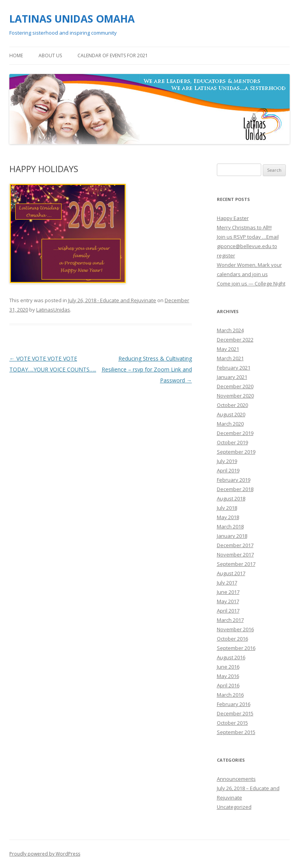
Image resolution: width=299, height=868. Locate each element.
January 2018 (232, 536)
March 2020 (230, 424)
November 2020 (235, 396)
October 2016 (232, 639)
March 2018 (230, 526)
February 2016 (234, 704)
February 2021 (234, 368)
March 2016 (230, 695)
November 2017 (235, 555)
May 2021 (228, 349)
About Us (50, 55)
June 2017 (228, 592)
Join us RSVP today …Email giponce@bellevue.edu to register (248, 246)
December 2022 (235, 340)
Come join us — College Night (251, 283)
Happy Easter (233, 218)
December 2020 (235, 386)
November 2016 (235, 629)
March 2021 (230, 358)
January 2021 (232, 377)
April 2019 (228, 470)
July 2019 (227, 461)
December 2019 (235, 433)
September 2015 (236, 732)
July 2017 (227, 583)
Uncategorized (234, 807)
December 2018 (235, 489)
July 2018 (227, 508)
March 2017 (230, 620)
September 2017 (236, 564)
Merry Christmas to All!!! (244, 227)
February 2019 (234, 480)
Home (16, 55)
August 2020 (231, 414)
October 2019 (232, 442)
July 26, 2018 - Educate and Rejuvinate (112, 300)
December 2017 (235, 545)
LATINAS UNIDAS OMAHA (72, 19)
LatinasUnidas (53, 310)
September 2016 (236, 648)
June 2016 (228, 667)
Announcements (236, 779)
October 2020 (232, 405)
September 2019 (236, 452)
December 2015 (235, 713)
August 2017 (231, 573)
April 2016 (228, 685)
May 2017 (228, 601)
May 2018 (228, 517)
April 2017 (228, 611)
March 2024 (230, 330)
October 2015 (232, 723)
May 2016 (228, 676)
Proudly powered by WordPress (45, 854)
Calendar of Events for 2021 (113, 55)
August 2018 (231, 498)
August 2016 (231, 657)
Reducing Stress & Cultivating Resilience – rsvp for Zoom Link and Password (147, 369)
